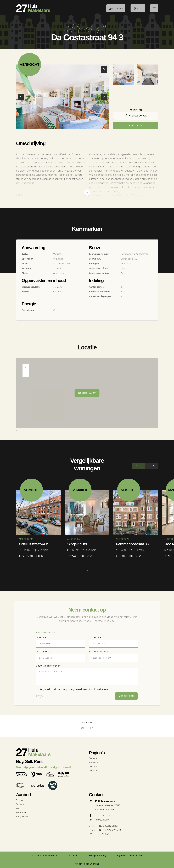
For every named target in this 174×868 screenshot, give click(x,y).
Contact (93, 771)
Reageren (136, 125)
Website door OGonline (87, 864)
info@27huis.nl (102, 820)
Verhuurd (21, 813)
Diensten (94, 758)
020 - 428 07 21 (102, 816)
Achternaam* (96, 637)
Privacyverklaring (97, 856)
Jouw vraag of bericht (49, 666)
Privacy (39, 697)
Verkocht (21, 808)
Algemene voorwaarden (129, 856)
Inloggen (116, 8)
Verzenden (126, 696)
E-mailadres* (44, 652)
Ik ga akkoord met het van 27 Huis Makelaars (72, 689)
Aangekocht (22, 817)
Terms (44, 697)
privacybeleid (74, 689)
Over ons (93, 767)
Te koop (20, 800)
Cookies (73, 856)
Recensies (94, 762)
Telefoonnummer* (99, 652)
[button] (60, 125)
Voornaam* (43, 637)
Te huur (20, 804)
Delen (136, 110)
